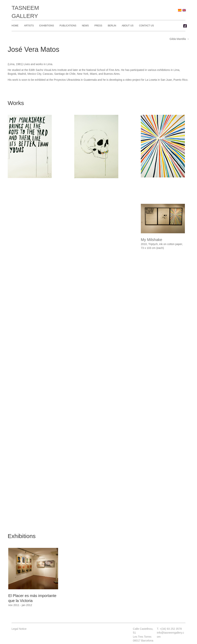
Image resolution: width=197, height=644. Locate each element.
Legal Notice (19, 629)
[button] (185, 26)
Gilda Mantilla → (179, 39)
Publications (68, 26)
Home (15, 26)
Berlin (112, 26)
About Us (128, 26)
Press (98, 26)
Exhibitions (47, 26)
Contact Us (146, 26)
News (85, 26)
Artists (29, 26)
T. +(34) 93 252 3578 (169, 629)
